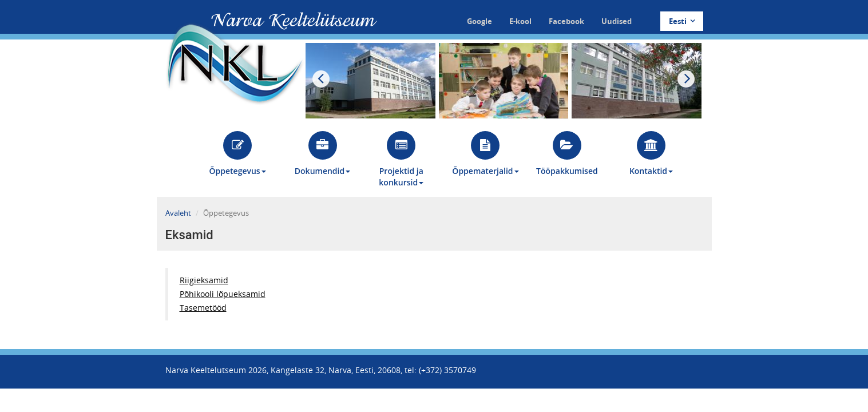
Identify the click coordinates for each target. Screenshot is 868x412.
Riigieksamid (204, 280)
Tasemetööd (203, 308)
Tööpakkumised (567, 154)
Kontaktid (651, 154)
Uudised (617, 21)
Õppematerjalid (485, 154)
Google (479, 21)
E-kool (520, 21)
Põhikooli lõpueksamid (223, 294)
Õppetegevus (238, 154)
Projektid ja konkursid (401, 159)
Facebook (566, 21)
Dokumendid (322, 154)
